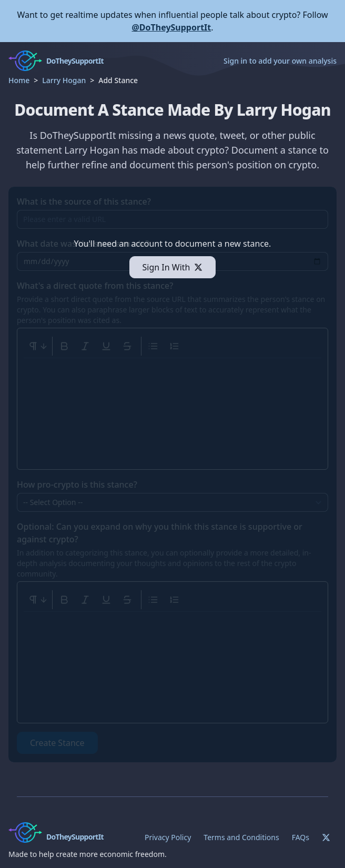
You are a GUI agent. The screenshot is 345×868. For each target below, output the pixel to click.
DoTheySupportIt (75, 837)
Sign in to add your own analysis (280, 61)
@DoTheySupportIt (171, 27)
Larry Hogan (64, 80)
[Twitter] (326, 837)
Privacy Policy (168, 837)
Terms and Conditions (241, 837)
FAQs (301, 837)
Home (19, 80)
